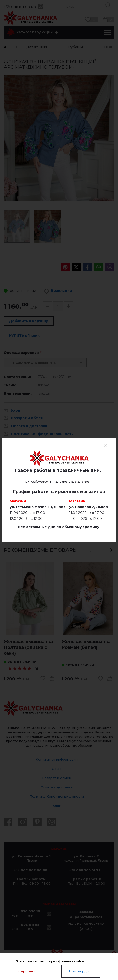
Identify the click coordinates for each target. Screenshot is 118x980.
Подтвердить (81, 971)
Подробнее (26, 971)
